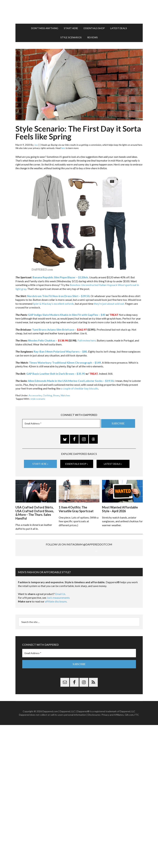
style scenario (38, 397)
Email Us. (61, 628)
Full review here (87, 339)
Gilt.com (129, 749)
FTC (137, 749)
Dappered (79, 11)
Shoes (56, 394)
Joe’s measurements (58, 632)
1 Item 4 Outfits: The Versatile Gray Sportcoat (76, 507)
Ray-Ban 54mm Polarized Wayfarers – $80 (60, 350)
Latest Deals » (113, 462)
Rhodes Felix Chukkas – (48, 339)
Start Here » (40, 462)
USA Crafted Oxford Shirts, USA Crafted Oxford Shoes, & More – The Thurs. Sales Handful (35, 511)
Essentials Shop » (77, 462)
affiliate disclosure (56, 636)
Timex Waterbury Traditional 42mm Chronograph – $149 (65, 361)
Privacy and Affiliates (113, 749)
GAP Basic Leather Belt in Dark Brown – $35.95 (56, 372)
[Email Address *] (61, 422)
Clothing (47, 394)
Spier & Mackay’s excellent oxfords (53, 302)
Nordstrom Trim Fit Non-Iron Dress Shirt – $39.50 (58, 294)
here (63, 146)
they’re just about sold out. (109, 302)
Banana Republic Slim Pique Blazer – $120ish (60, 276)
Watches (65, 394)
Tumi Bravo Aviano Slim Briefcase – (59, 328)
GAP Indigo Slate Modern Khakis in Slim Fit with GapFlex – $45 (67, 313)
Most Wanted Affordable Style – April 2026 (120, 507)
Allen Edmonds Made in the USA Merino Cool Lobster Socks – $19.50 (71, 379)
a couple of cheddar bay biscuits (80, 387)
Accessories (35, 394)
